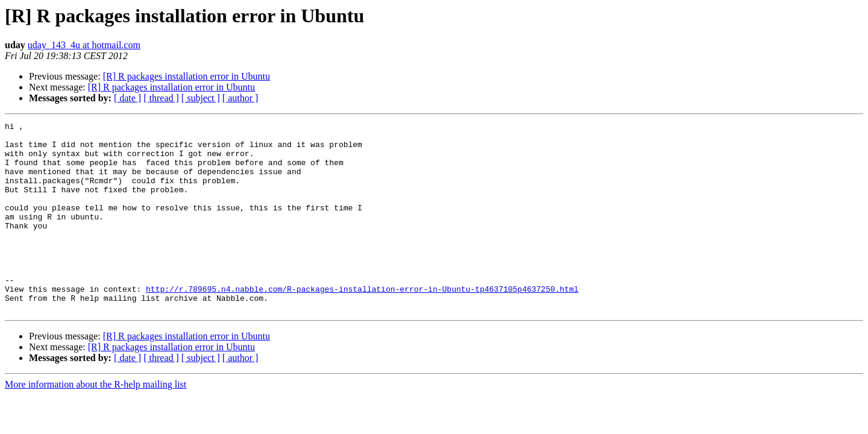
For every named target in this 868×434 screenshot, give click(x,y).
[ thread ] (161, 98)
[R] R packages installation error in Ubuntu (187, 76)
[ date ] (127, 98)
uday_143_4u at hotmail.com (84, 45)
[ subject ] (201, 98)
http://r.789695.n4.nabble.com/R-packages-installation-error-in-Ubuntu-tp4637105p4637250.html (362, 323)
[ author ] (241, 98)
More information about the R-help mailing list (96, 422)
